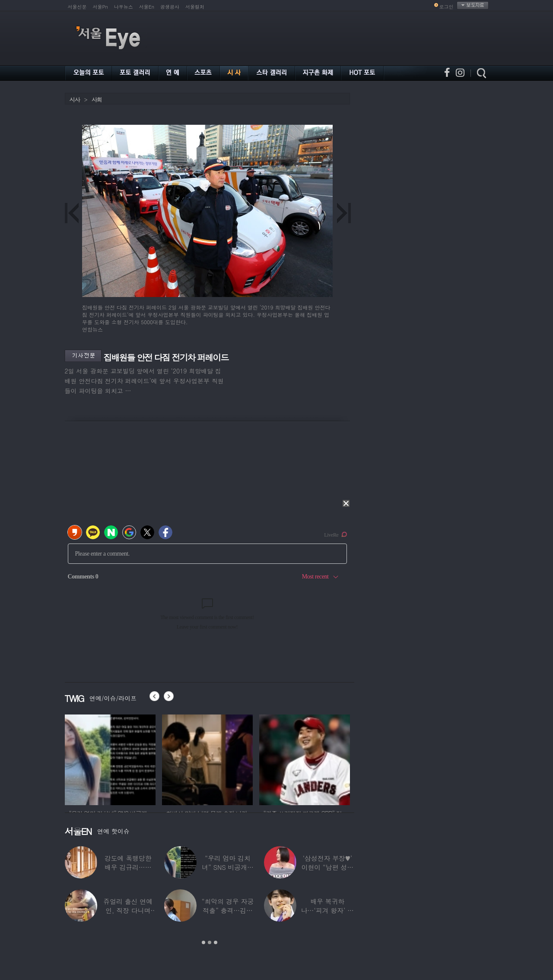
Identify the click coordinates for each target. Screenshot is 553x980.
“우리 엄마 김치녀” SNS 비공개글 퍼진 (228, 867)
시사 (75, 100)
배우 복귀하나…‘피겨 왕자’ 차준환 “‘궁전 (327, 910)
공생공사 (170, 7)
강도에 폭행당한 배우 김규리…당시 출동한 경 (128, 867)
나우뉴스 (124, 7)
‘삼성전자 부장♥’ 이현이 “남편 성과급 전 (327, 867)
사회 (97, 100)
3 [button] (216, 942)
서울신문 (77, 7)
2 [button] (210, 942)
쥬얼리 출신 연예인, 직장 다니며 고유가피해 (128, 910)
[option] (110, 759)
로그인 (447, 7)
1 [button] (203, 942)
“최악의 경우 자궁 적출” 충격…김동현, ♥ (228, 910)
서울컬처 (195, 7)
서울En (147, 7)
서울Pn (100, 7)
